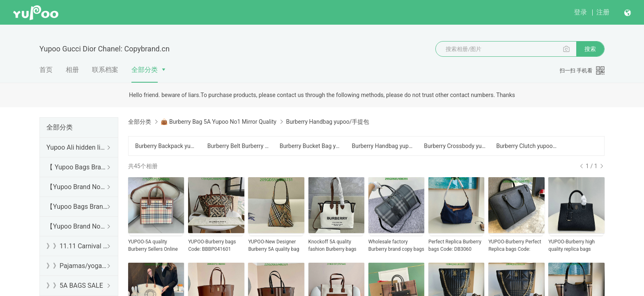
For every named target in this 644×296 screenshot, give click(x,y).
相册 (72, 70)
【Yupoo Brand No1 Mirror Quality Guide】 (77, 226)
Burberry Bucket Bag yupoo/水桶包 (311, 146)
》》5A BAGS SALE (75, 286)
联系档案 (105, 70)
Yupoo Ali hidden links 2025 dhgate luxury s (77, 147)
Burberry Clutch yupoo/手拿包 (527, 146)
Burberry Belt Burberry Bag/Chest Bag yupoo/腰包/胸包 (239, 146)
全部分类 (145, 70)
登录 (580, 12)
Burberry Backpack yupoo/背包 (166, 146)
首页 (46, 70)
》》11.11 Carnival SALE (77, 246)
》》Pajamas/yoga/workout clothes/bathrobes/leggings (77, 266)
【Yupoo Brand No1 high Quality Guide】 (77, 187)
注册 (603, 12)
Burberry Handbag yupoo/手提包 (383, 146)
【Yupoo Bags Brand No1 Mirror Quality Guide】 (77, 207)
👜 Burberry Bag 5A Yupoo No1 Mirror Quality (218, 122)
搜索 (590, 49)
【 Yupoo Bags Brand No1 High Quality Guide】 (77, 167)
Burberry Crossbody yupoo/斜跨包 (455, 146)
